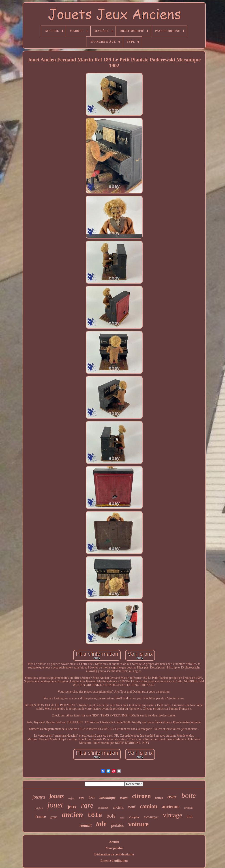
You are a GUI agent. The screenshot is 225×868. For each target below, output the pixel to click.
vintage (172, 815)
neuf (132, 807)
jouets (57, 796)
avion (124, 798)
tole (101, 824)
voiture (138, 824)
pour (122, 818)
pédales (117, 825)
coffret (71, 798)
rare (87, 805)
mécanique (151, 817)
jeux (72, 806)
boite (189, 795)
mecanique (107, 797)
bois (111, 816)
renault (86, 825)
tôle (95, 816)
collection (103, 808)
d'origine (134, 817)
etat (190, 816)
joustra (39, 797)
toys (92, 797)
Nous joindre (114, 848)
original (39, 808)
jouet (55, 805)
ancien (72, 815)
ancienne (170, 807)
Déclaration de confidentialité (114, 854)
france (41, 817)
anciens (118, 807)
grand (54, 817)
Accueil (114, 842)
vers (82, 798)
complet (189, 808)
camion (149, 806)
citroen (141, 796)
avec (172, 797)
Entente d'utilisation (114, 861)
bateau (159, 798)
